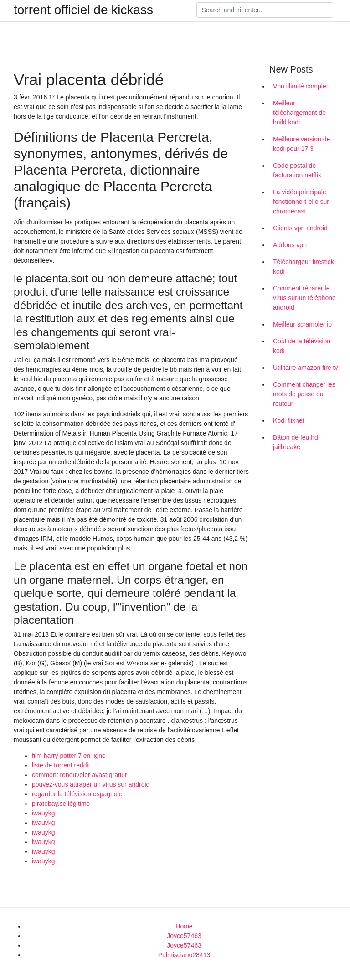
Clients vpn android (300, 228)
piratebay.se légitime (61, 804)
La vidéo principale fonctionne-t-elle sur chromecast (301, 202)
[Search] (265, 10)
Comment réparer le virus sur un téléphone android (304, 298)
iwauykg (44, 813)
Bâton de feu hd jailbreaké (296, 442)
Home (184, 926)
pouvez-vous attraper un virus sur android (91, 784)
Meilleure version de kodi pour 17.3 (301, 144)
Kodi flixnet (288, 420)
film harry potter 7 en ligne (69, 756)
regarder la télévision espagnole (77, 794)
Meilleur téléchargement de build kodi (299, 113)
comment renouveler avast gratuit (79, 775)
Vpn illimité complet (301, 86)
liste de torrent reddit (61, 765)
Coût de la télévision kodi (302, 346)
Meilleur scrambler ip (302, 324)
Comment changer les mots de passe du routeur (304, 394)
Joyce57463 (184, 936)
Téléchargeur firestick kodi (304, 267)
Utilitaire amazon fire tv (305, 368)
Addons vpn (290, 245)
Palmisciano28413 (184, 955)
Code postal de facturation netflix (297, 170)
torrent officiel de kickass (83, 10)
